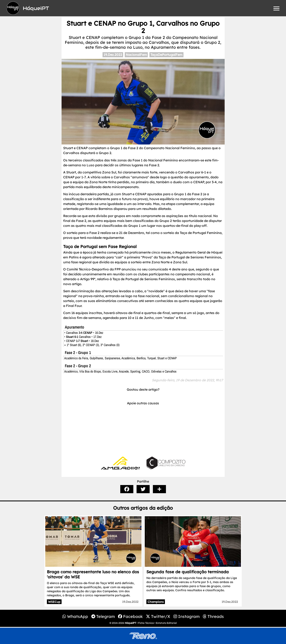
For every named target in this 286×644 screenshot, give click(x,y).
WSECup (54, 602)
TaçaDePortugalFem (166, 55)
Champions (156, 602)
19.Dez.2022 (113, 55)
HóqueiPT (130, 623)
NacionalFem (136, 55)
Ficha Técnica (146, 623)
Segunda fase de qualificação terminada (188, 572)
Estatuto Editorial (166, 623)
